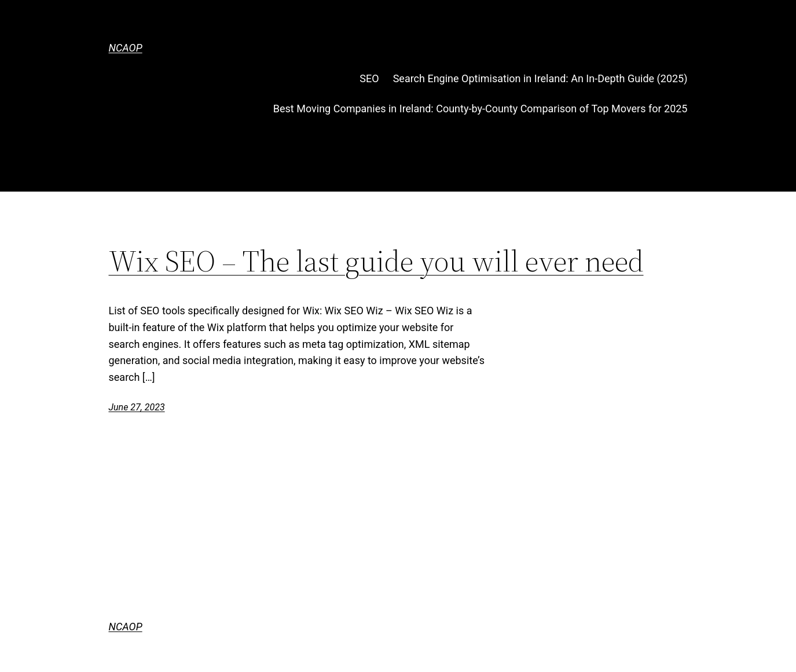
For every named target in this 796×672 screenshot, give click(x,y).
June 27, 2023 (137, 407)
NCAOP (126, 48)
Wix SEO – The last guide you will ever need (376, 261)
